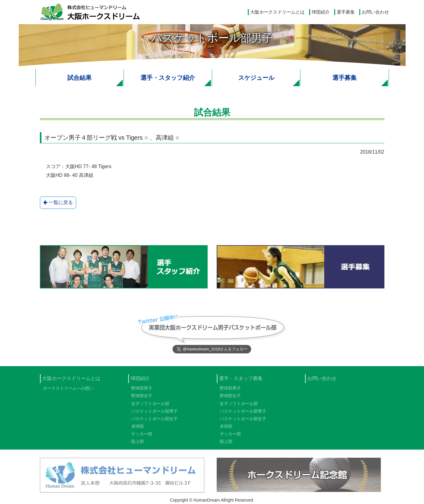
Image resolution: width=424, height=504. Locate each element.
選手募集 (346, 12)
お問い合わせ (375, 12)
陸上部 (138, 444)
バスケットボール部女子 (154, 421)
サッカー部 (142, 436)
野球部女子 (142, 398)
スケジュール (256, 78)
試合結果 (79, 78)
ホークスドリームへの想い (68, 390)
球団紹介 (321, 12)
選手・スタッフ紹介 (168, 78)
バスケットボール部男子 (154, 413)
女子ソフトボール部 (150, 406)
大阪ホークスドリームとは (277, 12)
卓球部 (138, 428)
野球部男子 (142, 390)
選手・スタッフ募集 (241, 380)
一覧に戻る (58, 202)
